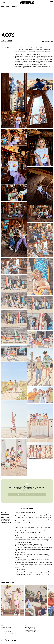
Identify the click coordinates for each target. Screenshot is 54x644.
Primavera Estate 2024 (47, 41)
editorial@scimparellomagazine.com (9, 633)
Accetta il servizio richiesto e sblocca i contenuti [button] (27, 495)
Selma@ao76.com (6, 522)
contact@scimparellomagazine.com (9, 629)
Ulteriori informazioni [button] (27, 491)
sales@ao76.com (6, 519)
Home (3, 7)
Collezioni (13, 7)
